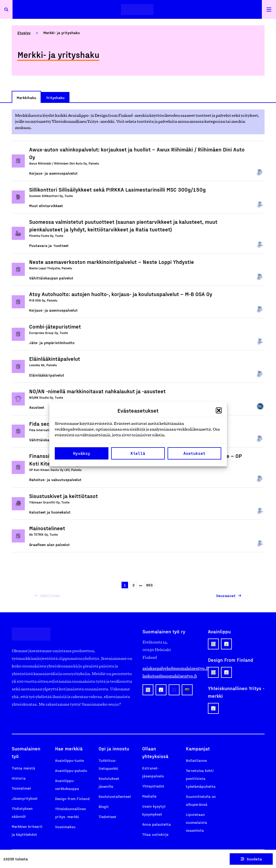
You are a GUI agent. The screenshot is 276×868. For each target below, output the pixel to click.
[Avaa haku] (6, 9)
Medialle (149, 796)
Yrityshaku (55, 98)
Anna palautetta (157, 824)
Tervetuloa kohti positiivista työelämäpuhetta (201, 778)
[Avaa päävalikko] (269, 9)
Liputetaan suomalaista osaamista (196, 822)
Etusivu (24, 33)
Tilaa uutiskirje (155, 834)
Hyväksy (82, 453)
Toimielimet (21, 788)
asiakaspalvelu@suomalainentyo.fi (171, 668)
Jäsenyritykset (25, 798)
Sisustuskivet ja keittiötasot (63, 496)
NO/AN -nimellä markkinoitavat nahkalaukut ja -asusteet (97, 391)
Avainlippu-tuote (69, 760)
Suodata (251, 859)
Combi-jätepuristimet (55, 326)
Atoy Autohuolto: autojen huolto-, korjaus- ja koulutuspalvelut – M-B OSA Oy (121, 294)
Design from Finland (72, 799)
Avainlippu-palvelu (71, 770)
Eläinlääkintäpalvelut (55, 359)
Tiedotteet (107, 817)
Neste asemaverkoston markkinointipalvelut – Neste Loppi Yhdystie (112, 262)
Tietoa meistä (23, 768)
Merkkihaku (26, 98)
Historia (19, 778)
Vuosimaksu (65, 827)
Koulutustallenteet (115, 796)
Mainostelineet (47, 528)
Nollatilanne (196, 760)
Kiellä (138, 453)
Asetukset (194, 453)
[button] (219, 410)
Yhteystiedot (153, 786)
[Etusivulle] (137, 9)
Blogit (104, 806)
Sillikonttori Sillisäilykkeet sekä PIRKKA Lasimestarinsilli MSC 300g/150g (117, 189)
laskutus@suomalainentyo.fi (170, 676)
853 (148, 585)
